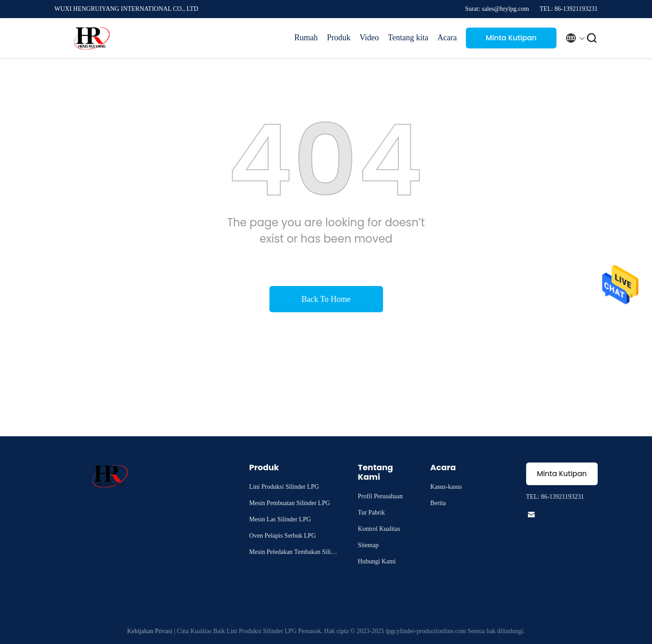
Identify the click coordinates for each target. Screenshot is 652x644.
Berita (438, 503)
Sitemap (368, 545)
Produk (339, 38)
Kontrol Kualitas (379, 529)
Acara (447, 38)
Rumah (306, 38)
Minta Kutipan (511, 38)
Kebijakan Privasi (150, 631)
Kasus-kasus (446, 487)
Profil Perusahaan (380, 496)
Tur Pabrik (371, 513)
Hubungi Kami (377, 561)
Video (369, 38)
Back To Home (326, 299)
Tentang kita (408, 38)
